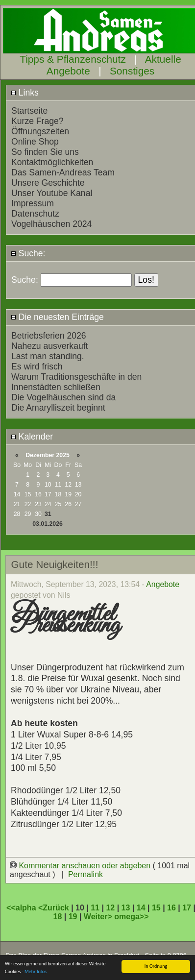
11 (95, 908)
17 (187, 908)
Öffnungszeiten (40, 131)
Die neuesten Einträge (57, 317)
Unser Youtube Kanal (52, 193)
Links (25, 93)
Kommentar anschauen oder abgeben (81, 866)
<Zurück (55, 908)
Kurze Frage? (37, 121)
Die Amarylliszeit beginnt (58, 408)
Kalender (32, 437)
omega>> (131, 917)
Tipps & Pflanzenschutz (73, 59)
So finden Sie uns (45, 152)
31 (48, 514)
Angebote (163, 584)
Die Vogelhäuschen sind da (63, 397)
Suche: (28, 253)
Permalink (85, 874)
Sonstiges (132, 71)
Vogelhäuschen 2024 (51, 224)
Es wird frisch (37, 367)
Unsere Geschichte (48, 183)
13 (126, 908)
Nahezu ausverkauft (49, 346)
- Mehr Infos (35, 972)
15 (156, 908)
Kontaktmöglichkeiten (52, 162)
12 (110, 908)
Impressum (33, 203)
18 (58, 917)
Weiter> (99, 917)
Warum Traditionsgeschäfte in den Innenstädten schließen (76, 382)
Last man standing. (48, 356)
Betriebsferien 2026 (49, 336)
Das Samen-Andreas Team (63, 172)
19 (73, 917)
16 (171, 908)
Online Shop (35, 142)
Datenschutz (35, 214)
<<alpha (22, 908)
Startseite (29, 111)
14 (141, 908)
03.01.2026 (48, 524)
